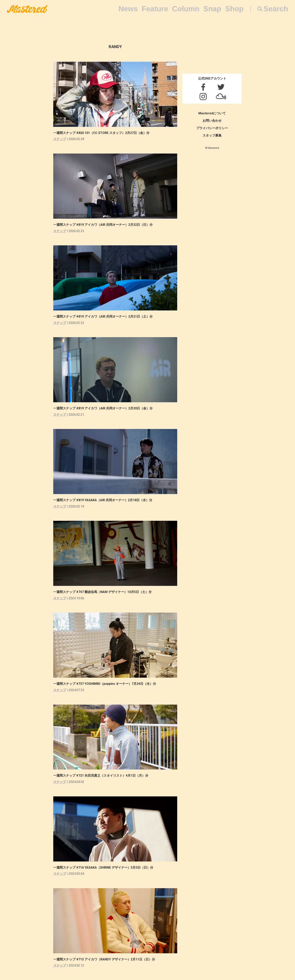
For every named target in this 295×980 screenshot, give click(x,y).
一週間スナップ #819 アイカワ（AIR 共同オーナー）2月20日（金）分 (105, 408)
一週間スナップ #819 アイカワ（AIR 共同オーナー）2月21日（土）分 (105, 316)
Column (186, 9)
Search (276, 9)
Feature (155, 9)
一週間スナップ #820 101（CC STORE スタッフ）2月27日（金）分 (103, 133)
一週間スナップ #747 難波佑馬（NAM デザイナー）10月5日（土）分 (104, 592)
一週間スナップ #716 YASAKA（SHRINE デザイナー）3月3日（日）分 (105, 868)
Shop (234, 9)
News (128, 9)
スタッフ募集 (212, 135)
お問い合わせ (212, 121)
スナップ (60, 139)
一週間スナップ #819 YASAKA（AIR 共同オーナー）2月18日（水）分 (104, 500)
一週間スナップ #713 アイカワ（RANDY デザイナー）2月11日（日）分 (106, 959)
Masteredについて (212, 113)
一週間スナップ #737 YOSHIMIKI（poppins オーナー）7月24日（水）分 (106, 684)
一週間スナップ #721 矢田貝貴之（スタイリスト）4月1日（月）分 (102, 776)
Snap (212, 9)
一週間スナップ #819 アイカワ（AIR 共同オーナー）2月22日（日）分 (105, 225)
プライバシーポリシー (212, 128)
